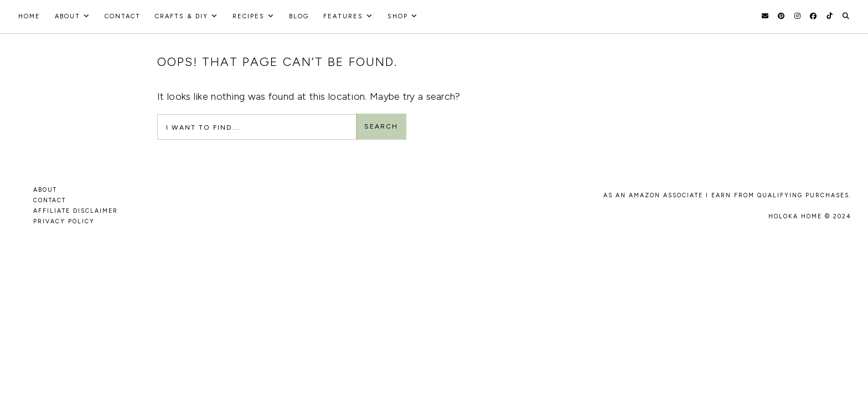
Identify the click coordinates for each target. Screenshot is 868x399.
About (68, 16)
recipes (249, 16)
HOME (29, 16)
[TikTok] (830, 16)
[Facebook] (813, 16)
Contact (123, 16)
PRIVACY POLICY (64, 221)
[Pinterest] (781, 16)
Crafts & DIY (182, 16)
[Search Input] (257, 127)
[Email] (765, 16)
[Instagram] (797, 16)
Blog (299, 16)
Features (343, 16)
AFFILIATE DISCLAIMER (76, 211)
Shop (398, 16)
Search (381, 126)
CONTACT (50, 200)
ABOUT (45, 190)
